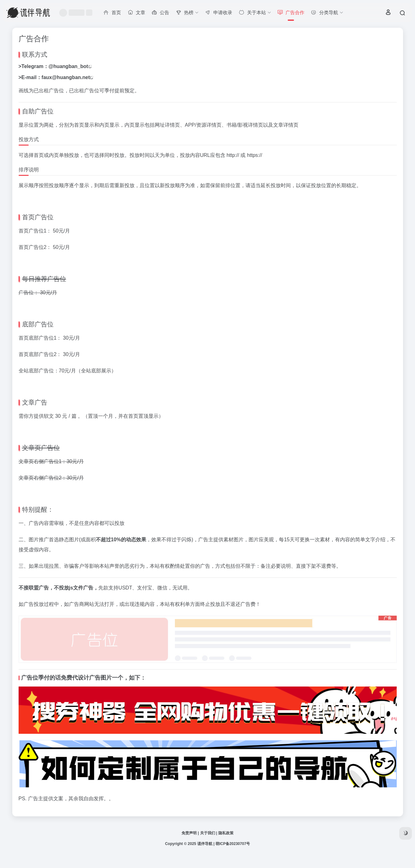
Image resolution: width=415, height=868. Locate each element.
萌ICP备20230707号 (233, 844)
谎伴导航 (205, 844)
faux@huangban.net (66, 77)
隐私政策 (226, 833)
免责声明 (189, 833)
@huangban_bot (68, 66)
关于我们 (208, 833)
